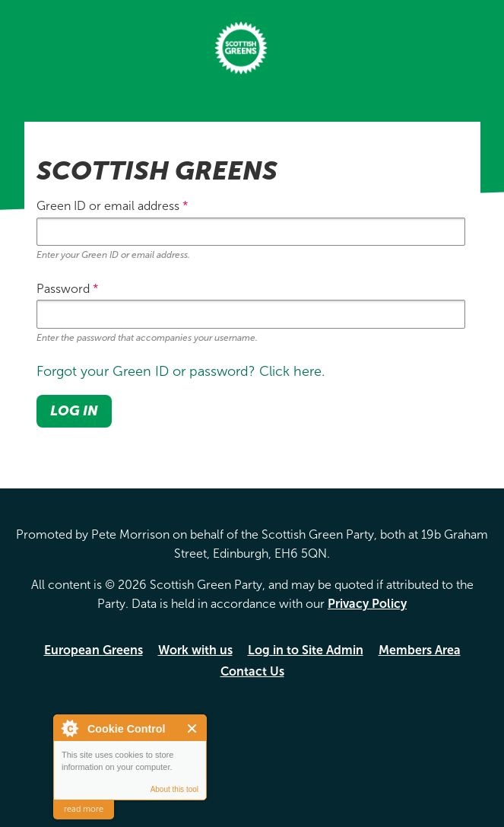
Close (193, 728)
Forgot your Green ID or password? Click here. (181, 371)
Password (68, 289)
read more (84, 809)
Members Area (420, 650)
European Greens (94, 650)
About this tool (174, 789)
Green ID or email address (113, 206)
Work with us (195, 650)
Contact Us (252, 671)
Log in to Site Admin (306, 650)
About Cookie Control (69, 728)
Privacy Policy (367, 604)
